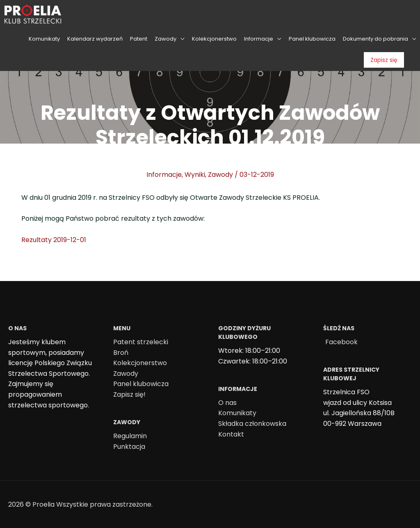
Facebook (341, 342)
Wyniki (195, 175)
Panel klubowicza (141, 384)
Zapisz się (384, 60)
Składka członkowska (252, 424)
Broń (121, 353)
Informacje (164, 175)
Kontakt (231, 434)
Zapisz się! (129, 394)
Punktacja (129, 447)
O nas (227, 403)
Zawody (220, 175)
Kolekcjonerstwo (140, 363)
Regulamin (130, 436)
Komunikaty (237, 413)
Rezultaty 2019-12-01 (54, 240)
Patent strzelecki (141, 342)
